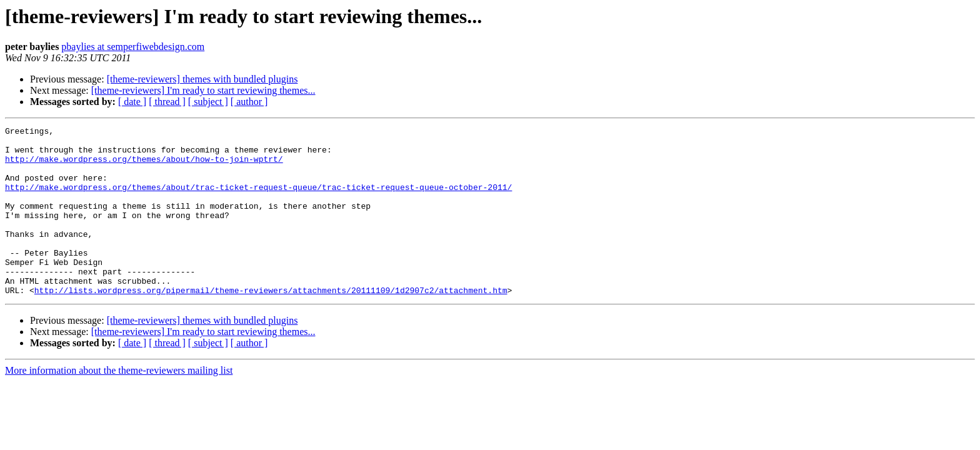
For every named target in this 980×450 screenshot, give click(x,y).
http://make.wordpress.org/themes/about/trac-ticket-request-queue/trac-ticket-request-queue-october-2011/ (258, 200)
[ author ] (249, 102)
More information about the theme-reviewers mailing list (119, 404)
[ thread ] (167, 102)
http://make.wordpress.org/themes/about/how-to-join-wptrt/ (144, 166)
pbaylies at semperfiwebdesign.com (133, 47)
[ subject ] (208, 102)
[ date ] (132, 102)
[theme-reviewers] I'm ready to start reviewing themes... (203, 90)
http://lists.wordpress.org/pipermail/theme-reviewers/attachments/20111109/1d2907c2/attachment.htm (271, 324)
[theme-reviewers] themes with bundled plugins (202, 79)
